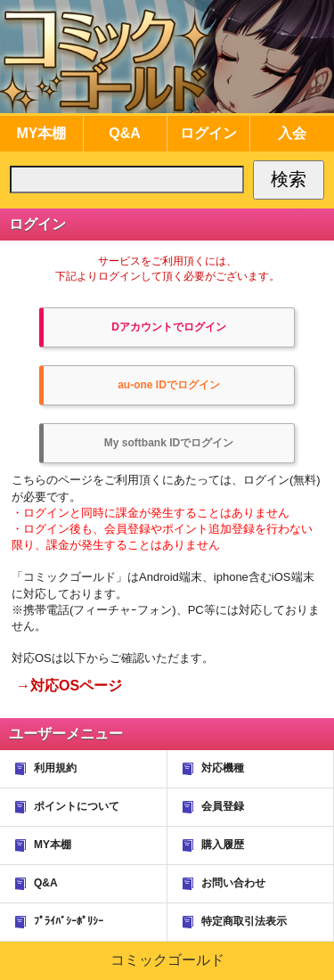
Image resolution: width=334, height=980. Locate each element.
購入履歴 (212, 845)
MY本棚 (42, 845)
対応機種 (212, 769)
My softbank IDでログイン (169, 443)
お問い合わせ (223, 884)
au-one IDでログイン (169, 385)
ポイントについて (66, 807)
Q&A (35, 884)
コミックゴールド (167, 960)
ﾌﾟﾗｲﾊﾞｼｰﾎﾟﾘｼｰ (58, 922)
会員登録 (212, 807)
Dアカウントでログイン (169, 327)
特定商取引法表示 (233, 922)
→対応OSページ (69, 686)
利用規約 (45, 769)
